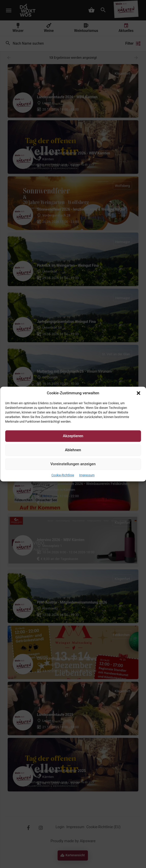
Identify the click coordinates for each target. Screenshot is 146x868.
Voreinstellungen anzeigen (73, 464)
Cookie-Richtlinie (63, 475)
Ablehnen (73, 450)
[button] (138, 393)
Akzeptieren (73, 436)
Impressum (87, 475)
